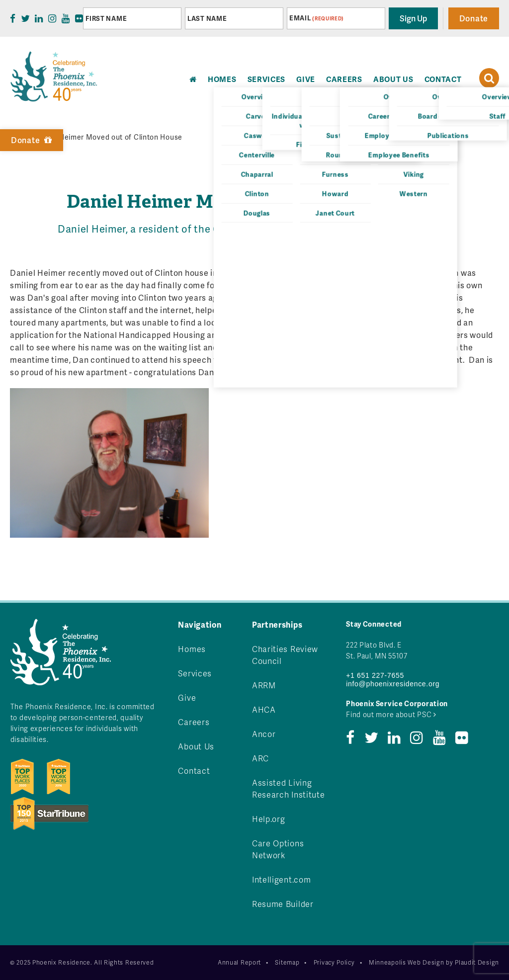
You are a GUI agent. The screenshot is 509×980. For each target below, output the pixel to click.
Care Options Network (278, 849)
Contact (443, 79)
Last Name (207, 18)
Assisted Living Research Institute (289, 788)
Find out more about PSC (391, 714)
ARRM (264, 685)
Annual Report (239, 962)
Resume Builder (283, 904)
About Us (393, 79)
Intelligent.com (282, 879)
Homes (192, 649)
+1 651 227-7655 (375, 675)
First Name (106, 18)
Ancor (264, 734)
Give (306, 79)
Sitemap (287, 962)
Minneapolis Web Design (406, 962)
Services (267, 79)
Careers (344, 79)
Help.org (269, 819)
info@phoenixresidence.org (393, 684)
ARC (260, 758)
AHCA (264, 709)
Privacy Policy (334, 962)
